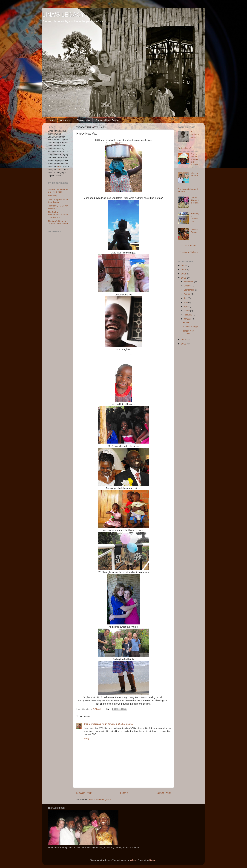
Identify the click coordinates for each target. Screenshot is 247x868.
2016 (184, 265)
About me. (66, 120)
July (186, 298)
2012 (184, 340)
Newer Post (84, 793)
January (188, 319)
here (59, 166)
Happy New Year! (189, 332)
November (189, 281)
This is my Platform (188, 252)
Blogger (153, 860)
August (187, 294)
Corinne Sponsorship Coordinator (58, 201)
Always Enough (194, 231)
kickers (133, 860)
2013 (184, 278)
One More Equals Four (95, 724)
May (186, 302)
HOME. (187, 322)
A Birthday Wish (195, 135)
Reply (87, 738)
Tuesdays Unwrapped (195, 218)
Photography (83, 120)
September (189, 290)
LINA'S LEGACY (63, 15)
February (188, 315)
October (188, 286)
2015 (184, 270)
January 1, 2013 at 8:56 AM (120, 724)
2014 (184, 274)
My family (52, 196)
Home (52, 120)
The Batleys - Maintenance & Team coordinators (58, 215)
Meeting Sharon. (195, 174)
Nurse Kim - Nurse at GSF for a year (58, 191)
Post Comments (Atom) (100, 799)
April (186, 306)
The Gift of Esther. (188, 246)
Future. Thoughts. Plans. (195, 200)
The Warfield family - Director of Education (58, 222)
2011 (184, 344)
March (187, 311)
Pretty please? (185, 148)
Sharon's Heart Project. (108, 120)
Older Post (164, 793)
